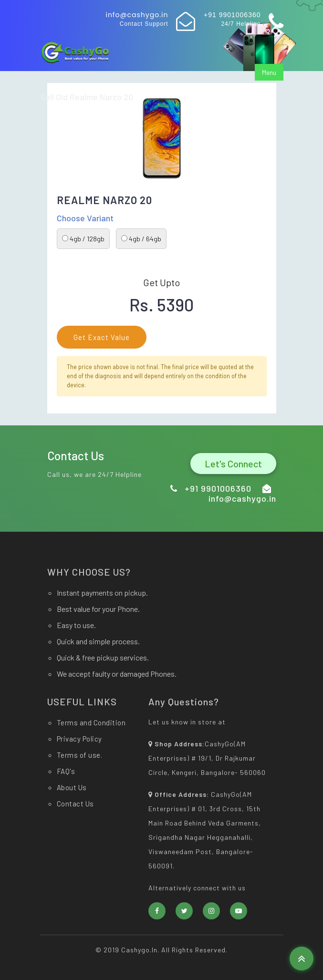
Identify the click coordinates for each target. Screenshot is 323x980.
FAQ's (66, 771)
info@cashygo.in (137, 15)
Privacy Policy (79, 739)
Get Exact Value (102, 337)
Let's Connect (233, 464)
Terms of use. (80, 755)
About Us (72, 787)
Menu (269, 72)
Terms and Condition (91, 722)
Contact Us (75, 804)
